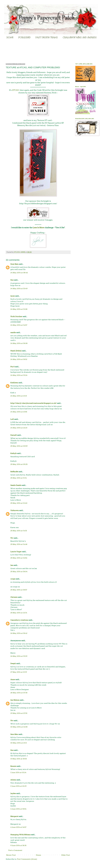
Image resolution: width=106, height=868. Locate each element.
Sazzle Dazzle (16, 485)
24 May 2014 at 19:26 (19, 375)
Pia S (12, 367)
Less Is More (38, 228)
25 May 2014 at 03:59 (19, 446)
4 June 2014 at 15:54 (18, 809)
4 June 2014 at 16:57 (18, 827)
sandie (13, 332)
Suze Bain (14, 264)
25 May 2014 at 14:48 (19, 544)
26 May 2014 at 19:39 (19, 656)
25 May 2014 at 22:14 (19, 613)
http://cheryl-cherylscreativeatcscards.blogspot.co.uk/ (33, 403)
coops (13, 579)
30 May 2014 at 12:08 (19, 727)
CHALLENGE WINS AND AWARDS (80, 37)
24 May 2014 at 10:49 (19, 289)
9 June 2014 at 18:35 (18, 845)
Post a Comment (15, 850)
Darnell (14, 435)
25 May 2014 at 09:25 (19, 464)
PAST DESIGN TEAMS (47, 37)
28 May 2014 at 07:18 (19, 693)
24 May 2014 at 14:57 (19, 325)
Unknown (15, 510)
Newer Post (11, 855)
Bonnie (13, 766)
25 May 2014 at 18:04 (19, 572)
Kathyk (13, 453)
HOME (10, 37)
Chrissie (14, 597)
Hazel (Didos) (16, 351)
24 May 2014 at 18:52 (19, 359)
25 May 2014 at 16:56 (19, 558)
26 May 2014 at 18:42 (19, 633)
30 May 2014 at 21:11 (19, 743)
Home (38, 855)
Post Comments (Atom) (27, 859)
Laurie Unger (16, 552)
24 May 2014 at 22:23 (19, 428)
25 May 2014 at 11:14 (19, 478)
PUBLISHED (24, 37)
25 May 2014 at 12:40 (19, 503)
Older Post (66, 855)
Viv (12, 538)
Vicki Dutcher (16, 316)
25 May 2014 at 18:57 (19, 590)
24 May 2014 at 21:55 (19, 412)
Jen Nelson (15, 700)
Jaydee (13, 793)
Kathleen (14, 383)
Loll (12, 419)
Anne (13, 679)
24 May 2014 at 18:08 (19, 343)
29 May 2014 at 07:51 (19, 713)
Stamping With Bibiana (20, 835)
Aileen (13, 780)
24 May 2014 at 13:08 (19, 309)
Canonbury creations (19, 620)
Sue (12, 280)
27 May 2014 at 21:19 (19, 672)
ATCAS (16, 90)
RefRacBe (14, 472)
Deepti (13, 663)
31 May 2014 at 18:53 (19, 759)
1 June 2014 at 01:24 (18, 772)
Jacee (13, 296)
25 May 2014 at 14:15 (19, 531)
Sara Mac (14, 734)
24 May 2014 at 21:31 (19, 396)
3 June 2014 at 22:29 (18, 786)
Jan (12, 565)
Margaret (14, 816)
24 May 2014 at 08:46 (19, 273)
